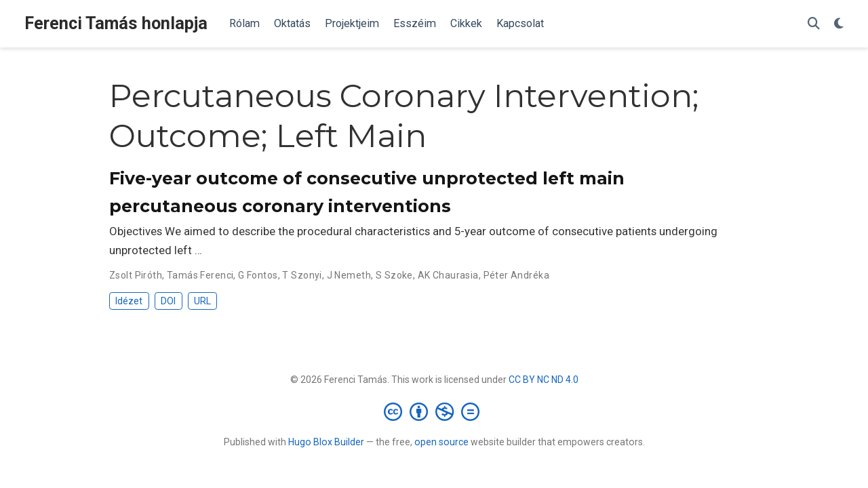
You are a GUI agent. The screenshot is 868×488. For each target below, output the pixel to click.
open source (441, 442)
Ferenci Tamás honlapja (116, 23)
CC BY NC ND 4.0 (544, 380)
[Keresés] (814, 24)
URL (202, 301)
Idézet (129, 301)
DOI (168, 301)
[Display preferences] (839, 24)
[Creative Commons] (434, 411)
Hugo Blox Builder (326, 442)
